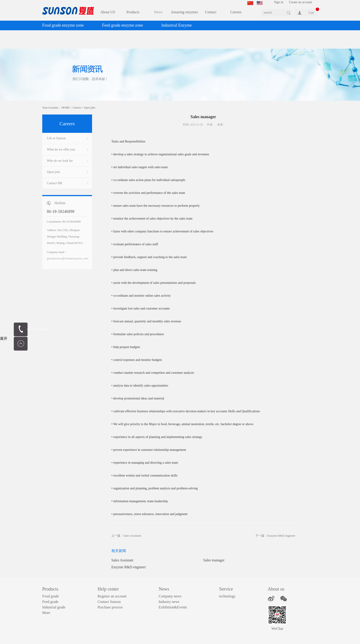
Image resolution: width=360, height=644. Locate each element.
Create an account (301, 2)
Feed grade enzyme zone (122, 25)
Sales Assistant (122, 560)
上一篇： (126, 536)
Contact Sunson (109, 602)
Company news (170, 596)
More (46, 613)
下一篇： (275, 536)
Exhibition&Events (173, 607)
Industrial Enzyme (177, 25)
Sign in (279, 2)
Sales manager (214, 560)
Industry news (169, 602)
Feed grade (50, 602)
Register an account (112, 596)
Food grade (51, 596)
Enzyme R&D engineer (129, 567)
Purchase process (110, 607)
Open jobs (90, 108)
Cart (311, 13)
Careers (77, 108)
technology (227, 596)
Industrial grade (54, 607)
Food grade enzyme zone (63, 25)
